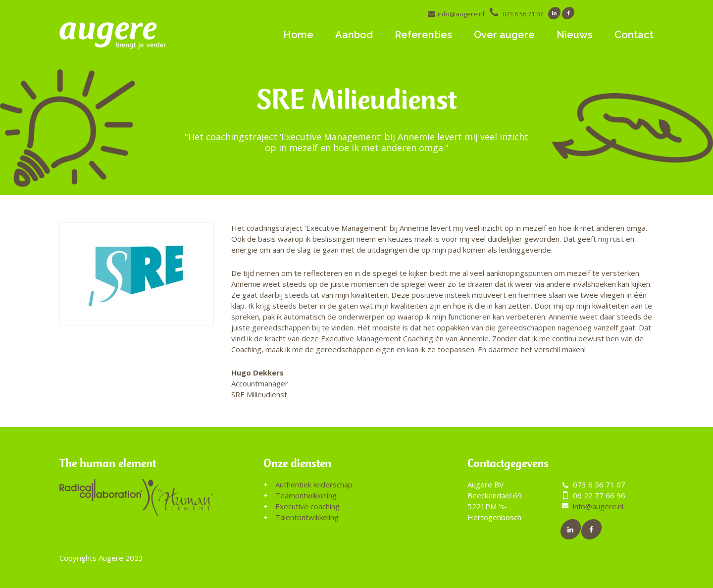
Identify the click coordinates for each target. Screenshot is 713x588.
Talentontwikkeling (307, 517)
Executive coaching (307, 506)
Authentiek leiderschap (314, 484)
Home (298, 35)
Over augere (504, 35)
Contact (634, 35)
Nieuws (575, 35)
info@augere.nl (461, 14)
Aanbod (354, 35)
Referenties (423, 35)
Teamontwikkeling (306, 495)
